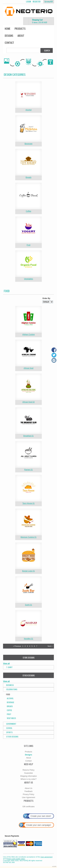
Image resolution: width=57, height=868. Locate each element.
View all (6, 663)
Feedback (28, 791)
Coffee (28, 211)
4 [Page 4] (30, 646)
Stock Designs (12, 737)
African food (28, 368)
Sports (9, 732)
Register (37, 2)
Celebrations (12, 689)
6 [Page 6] (34, 646)
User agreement (46, 857)
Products (20, 29)
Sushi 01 (28, 605)
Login (28, 2)
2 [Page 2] (25, 646)
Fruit (29, 245)
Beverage (28, 144)
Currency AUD (49, 2)
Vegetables (28, 279)
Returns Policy (28, 770)
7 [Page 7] (37, 646)
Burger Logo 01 (28, 571)
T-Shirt (9, 667)
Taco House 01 (28, 503)
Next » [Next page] (50, 646)
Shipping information (28, 776)
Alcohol (28, 110)
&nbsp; (28, 95)
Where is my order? (28, 779)
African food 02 (28, 402)
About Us (28, 788)
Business (10, 685)
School (9, 728)
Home (8, 29)
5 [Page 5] (32, 646)
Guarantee (28, 773)
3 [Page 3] (27, 646)
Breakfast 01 (28, 436)
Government (11, 724)
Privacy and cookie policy (16, 859)
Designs (9, 36)
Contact (9, 43)
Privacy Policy (28, 794)
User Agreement (28, 797)
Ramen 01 (28, 470)
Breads (28, 177)
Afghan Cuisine (28, 334)
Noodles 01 (28, 639)
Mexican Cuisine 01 (28, 537)
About (21, 36)
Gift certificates (28, 807)
